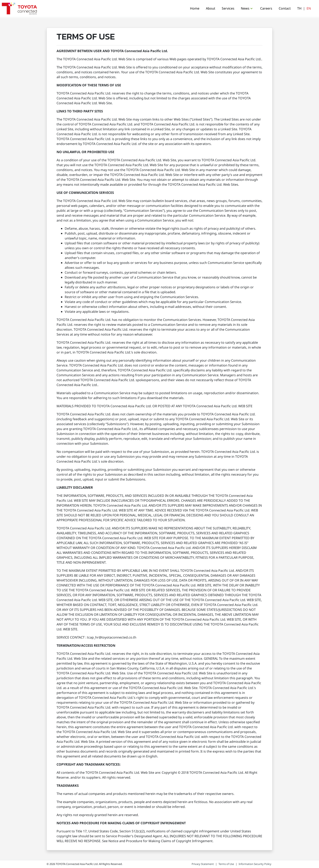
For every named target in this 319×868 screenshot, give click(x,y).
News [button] (245, 9)
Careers (266, 9)
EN (309, 9)
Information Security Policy (255, 864)
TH (299, 9)
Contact (285, 9)
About (211, 9)
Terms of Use (226, 864)
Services (228, 9)
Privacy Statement (203, 864)
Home (195, 9)
